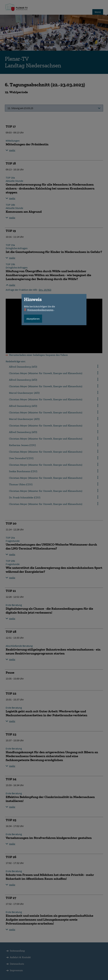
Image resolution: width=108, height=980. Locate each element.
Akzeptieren (33, 319)
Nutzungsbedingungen (40, 310)
